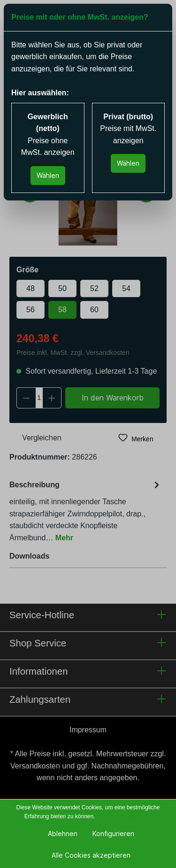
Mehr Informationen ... (124, 816)
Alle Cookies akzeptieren (91, 855)
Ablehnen (63, 833)
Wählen (48, 175)
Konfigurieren (113, 833)
